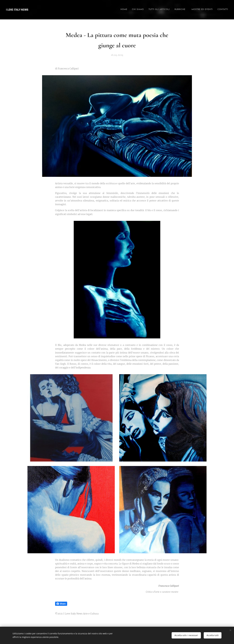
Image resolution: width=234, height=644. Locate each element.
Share (61, 604)
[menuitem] (203, 10)
